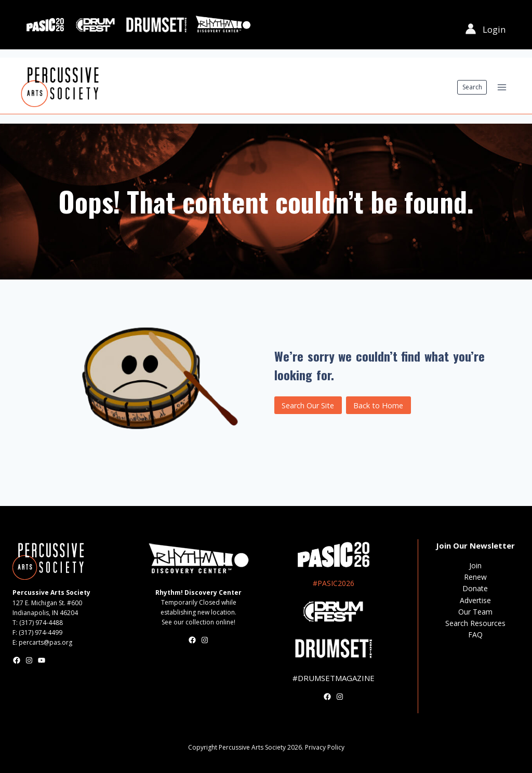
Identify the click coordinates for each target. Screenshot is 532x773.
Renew (475, 577)
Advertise (475, 600)
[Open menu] (502, 87)
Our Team (475, 612)
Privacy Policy (325, 747)
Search (472, 87)
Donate (475, 588)
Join (475, 565)
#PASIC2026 (334, 583)
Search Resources (475, 623)
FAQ (475, 635)
